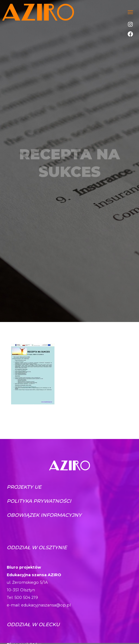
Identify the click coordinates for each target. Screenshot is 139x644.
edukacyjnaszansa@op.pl (46, 605)
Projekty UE (24, 487)
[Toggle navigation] (130, 12)
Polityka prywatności (39, 501)
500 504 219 (26, 598)
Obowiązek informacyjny (44, 515)
